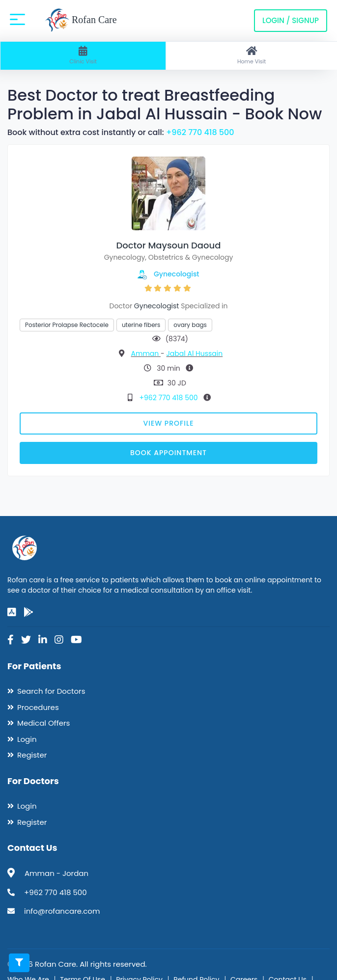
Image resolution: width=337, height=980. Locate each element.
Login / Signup (291, 20)
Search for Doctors (51, 691)
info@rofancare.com (62, 911)
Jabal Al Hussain (194, 354)
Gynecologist (177, 274)
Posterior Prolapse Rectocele (67, 325)
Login (27, 739)
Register (32, 755)
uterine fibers (141, 325)
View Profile (169, 423)
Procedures (38, 707)
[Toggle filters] (19, 963)
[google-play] (28, 612)
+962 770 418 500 (200, 132)
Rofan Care (81, 21)
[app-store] (12, 612)
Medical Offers (43, 723)
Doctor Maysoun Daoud (169, 245)
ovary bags (190, 325)
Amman (146, 354)
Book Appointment (168, 453)
